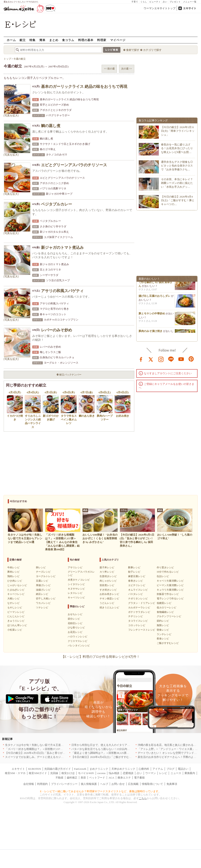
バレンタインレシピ (79, 646)
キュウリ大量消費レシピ (170, 590)
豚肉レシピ (13, 572)
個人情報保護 (89, 784)
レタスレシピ (75, 593)
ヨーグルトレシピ (46, 576)
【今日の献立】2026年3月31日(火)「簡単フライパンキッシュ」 (178, 131)
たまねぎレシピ (16, 590)
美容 (83, 778)
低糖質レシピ (164, 603)
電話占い (183, 769)
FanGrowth (80, 769)
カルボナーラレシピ (139, 608)
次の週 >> (127, 69)
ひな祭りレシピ (76, 628)
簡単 (42, 40)
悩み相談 (114, 773)
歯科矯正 (72, 778)
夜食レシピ (163, 639)
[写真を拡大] (11, 116)
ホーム (11, 40)
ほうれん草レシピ (17, 625)
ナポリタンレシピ (138, 599)
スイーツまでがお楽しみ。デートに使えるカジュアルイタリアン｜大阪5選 (50, 757)
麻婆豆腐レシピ (137, 576)
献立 (23, 40)
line (171, 359)
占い (165, 2)
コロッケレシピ (137, 625)
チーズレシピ (43, 572)
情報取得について (152, 784)
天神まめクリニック (123, 769)
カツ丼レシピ (107, 572)
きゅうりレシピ (16, 621)
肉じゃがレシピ (108, 581)
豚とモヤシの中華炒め (152, 315)
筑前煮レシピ (107, 585)
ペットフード (97, 778)
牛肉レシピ (13, 567)
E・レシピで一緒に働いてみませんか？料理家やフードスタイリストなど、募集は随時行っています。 (100, 791)
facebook (141, 359)
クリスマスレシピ (78, 641)
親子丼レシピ (107, 567)
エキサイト (190, 8)
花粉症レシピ (75, 623)
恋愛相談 (128, 773)
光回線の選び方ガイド (58, 769)
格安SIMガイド (38, 773)
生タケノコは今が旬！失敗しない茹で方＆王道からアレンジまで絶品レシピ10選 (53, 745)
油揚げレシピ (43, 590)
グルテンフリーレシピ (169, 616)
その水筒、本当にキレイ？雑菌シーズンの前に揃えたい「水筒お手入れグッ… (177, 183)
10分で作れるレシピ (168, 572)
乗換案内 (190, 773)
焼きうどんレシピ (109, 608)
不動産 (59, 778)
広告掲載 (133, 784)
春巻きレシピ (135, 581)
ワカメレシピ (43, 603)
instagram (161, 359)
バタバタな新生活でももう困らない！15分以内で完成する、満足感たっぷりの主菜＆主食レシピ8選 (130, 749)
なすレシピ (13, 603)
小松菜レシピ (15, 630)
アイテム (158, 769)
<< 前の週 (109, 69)
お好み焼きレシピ (109, 594)
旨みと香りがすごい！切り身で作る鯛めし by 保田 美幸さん (156, 283)
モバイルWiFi (86, 773)
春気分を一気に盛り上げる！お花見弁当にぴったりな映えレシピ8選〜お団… (177, 148)
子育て (135, 2)
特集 (32, 40)
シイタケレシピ (76, 584)
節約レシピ (163, 621)
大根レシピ (13, 599)
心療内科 (144, 769)
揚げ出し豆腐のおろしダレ (154, 297)
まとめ (54, 40)
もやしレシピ (15, 608)
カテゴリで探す (152, 50)
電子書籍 (139, 778)
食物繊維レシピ (165, 612)
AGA (111, 778)
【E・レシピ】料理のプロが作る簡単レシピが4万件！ (101, 657)
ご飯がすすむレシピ (168, 643)
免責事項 (172, 784)
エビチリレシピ (137, 585)
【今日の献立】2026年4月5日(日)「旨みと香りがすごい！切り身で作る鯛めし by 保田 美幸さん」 (63, 753)
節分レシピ (74, 619)
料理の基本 (86, 40)
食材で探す (133, 50)
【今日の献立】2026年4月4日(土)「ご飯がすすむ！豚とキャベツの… (178, 200)
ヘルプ (104, 784)
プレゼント (175, 2)
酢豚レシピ (134, 567)
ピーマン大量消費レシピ (170, 585)
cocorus (101, 773)
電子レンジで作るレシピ (170, 599)
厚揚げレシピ (43, 585)
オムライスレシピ (138, 590)
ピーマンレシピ (16, 612)
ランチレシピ (164, 634)
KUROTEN (34, 769)
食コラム (68, 40)
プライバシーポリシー (64, 784)
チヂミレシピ (135, 616)
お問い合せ (118, 784)
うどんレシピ (107, 603)
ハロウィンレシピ (78, 637)
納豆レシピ (42, 594)
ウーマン (151, 773)
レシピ (163, 773)
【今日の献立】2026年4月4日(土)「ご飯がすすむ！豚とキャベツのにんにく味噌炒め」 (123, 757)
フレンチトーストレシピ (142, 630)
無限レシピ (163, 625)
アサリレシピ (75, 567)
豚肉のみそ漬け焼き (150, 332)
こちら (143, 798)
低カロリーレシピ (167, 608)
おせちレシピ (75, 614)
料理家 (102, 40)
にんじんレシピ (16, 616)
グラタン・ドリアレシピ (142, 603)
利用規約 (42, 784)
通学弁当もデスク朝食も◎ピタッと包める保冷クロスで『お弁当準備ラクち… (177, 166)
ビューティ (155, 2)
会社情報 (29, 784)
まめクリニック (99, 769)
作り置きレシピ (165, 567)
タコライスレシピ (138, 621)
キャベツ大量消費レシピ (170, 581)
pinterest (191, 359)
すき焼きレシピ (108, 590)
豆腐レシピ (42, 581)
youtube (181, 359)
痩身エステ (124, 778)
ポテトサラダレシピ (139, 612)
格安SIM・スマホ (15, 773)
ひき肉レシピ (15, 581)
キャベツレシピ (16, 594)
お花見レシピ (75, 632)
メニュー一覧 (190, 2)
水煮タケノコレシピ (79, 580)
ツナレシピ (42, 608)
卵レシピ (41, 567)
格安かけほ (68, 773)
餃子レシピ (134, 572)
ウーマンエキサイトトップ (160, 8)
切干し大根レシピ (46, 599)
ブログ (170, 769)
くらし (144, 2)
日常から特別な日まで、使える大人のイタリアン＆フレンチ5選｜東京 (113, 745)
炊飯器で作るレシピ (168, 594)
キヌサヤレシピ (76, 589)
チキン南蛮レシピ (109, 599)
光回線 (54, 773)
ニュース (176, 773)
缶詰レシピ (163, 576)
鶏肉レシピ (13, 576)
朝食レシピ (163, 630)
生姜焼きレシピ (108, 576)
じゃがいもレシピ (17, 585)
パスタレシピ (135, 594)
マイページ (118, 40)
